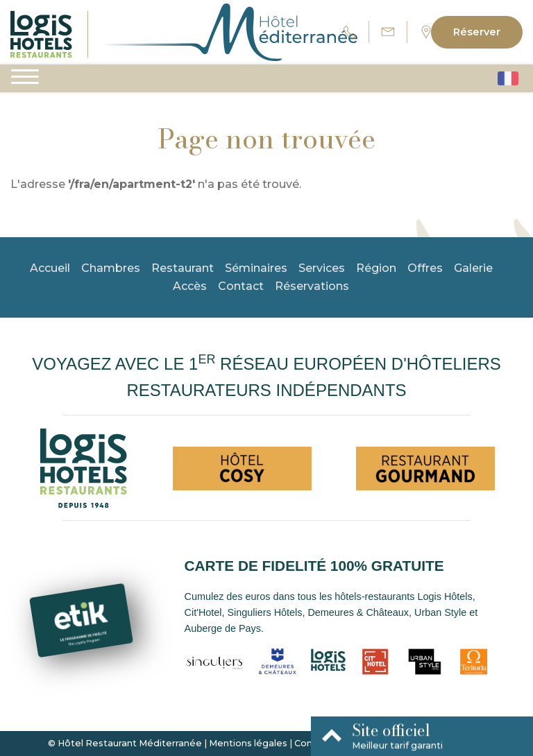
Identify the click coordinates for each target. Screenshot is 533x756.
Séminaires (256, 268)
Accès (190, 286)
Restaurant (183, 268)
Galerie (473, 268)
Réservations (312, 286)
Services (322, 268)
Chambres (111, 268)
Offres (425, 268)
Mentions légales (248, 743)
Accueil (50, 268)
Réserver (477, 32)
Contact (241, 286)
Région (376, 268)
